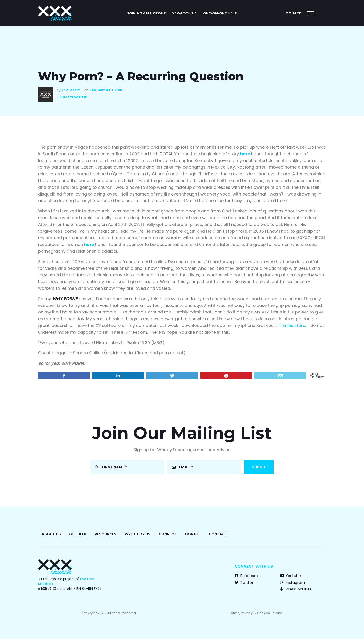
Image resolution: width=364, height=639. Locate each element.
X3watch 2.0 (184, 13)
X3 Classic (71, 90)
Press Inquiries (296, 589)
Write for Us (138, 534)
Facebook (247, 576)
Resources (106, 534)
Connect (168, 534)
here (245, 154)
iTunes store (292, 325)
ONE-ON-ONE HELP (220, 13)
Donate (294, 13)
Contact (218, 534)
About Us (51, 534)
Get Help (78, 534)
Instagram (292, 582)
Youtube (291, 576)
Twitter (244, 582)
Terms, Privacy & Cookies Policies (256, 613)
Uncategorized (74, 97)
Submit (259, 467)
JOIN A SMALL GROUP (147, 13)
